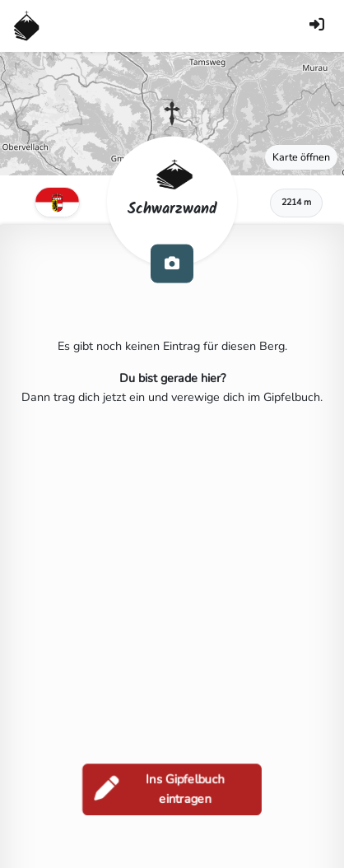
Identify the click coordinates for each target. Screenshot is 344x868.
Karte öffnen (301, 157)
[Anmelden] (317, 26)
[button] (172, 114)
